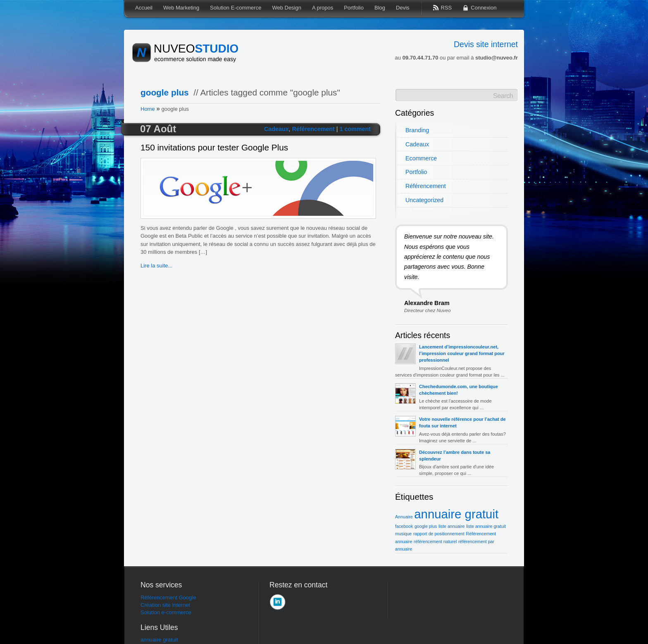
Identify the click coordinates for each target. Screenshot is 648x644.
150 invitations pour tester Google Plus (214, 148)
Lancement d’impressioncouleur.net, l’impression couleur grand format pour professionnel (462, 353)
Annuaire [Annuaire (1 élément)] (404, 517)
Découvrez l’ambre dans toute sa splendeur (455, 456)
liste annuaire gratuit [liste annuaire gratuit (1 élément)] (486, 526)
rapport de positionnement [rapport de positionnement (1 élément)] (439, 534)
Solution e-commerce (166, 612)
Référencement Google (168, 597)
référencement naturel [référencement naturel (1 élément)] (435, 541)
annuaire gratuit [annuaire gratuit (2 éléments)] (456, 514)
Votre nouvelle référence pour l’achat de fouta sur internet (462, 422)
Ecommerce (421, 158)
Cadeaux (276, 129)
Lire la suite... (156, 266)
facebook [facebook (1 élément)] (404, 526)
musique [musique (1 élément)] (403, 534)
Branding (417, 130)
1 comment (355, 129)
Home (148, 109)
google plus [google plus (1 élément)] (426, 526)
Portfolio (416, 172)
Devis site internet (486, 44)
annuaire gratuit (159, 640)
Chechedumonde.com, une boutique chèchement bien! (459, 390)
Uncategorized (424, 200)
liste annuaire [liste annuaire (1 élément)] (451, 526)
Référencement (313, 129)
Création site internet (165, 605)
